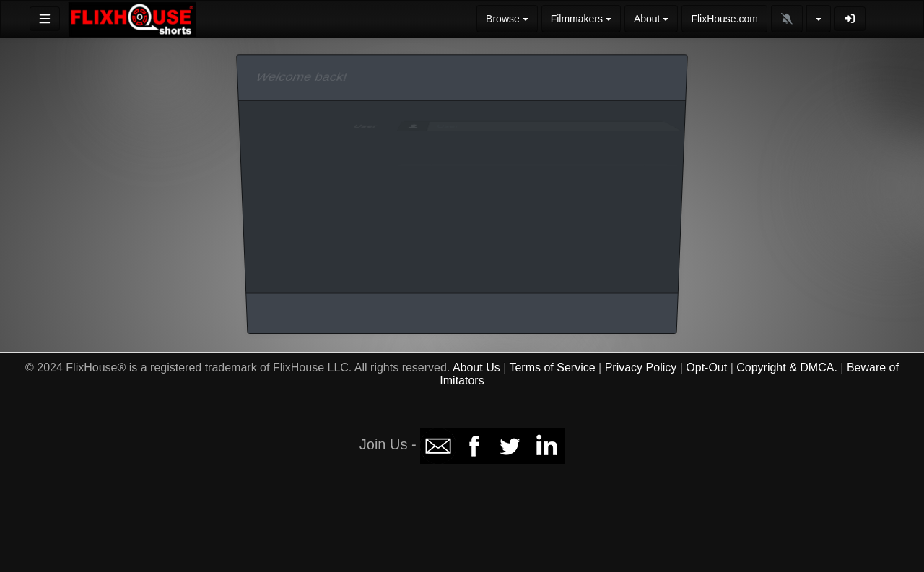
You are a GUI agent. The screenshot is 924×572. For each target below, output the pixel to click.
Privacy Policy (641, 368)
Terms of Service (552, 368)
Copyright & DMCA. (787, 368)
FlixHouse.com (724, 19)
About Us (476, 368)
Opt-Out (706, 368)
